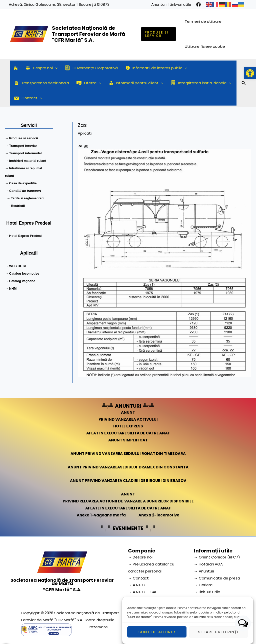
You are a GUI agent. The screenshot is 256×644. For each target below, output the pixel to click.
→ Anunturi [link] (204, 571)
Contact (28, 98)
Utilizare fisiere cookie (205, 46)
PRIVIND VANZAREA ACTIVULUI (128, 419)
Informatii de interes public (156, 68)
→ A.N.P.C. (137, 585)
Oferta (89, 83)
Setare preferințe (219, 636)
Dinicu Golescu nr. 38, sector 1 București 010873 (67, 4)
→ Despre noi (140, 557)
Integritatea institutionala (201, 83)
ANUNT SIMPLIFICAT (128, 440)
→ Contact (138, 578)
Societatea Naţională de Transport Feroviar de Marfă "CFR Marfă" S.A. (89, 34)
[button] (250, 73)
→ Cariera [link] (203, 585)
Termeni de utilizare (203, 21)
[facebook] (198, 5)
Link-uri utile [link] (180, 4)
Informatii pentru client (136, 83)
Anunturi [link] (159, 4)
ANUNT (128, 412)
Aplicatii (85, 133)
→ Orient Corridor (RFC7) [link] (217, 557)
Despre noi (41, 68)
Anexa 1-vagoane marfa (101, 515)
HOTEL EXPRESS (128, 426)
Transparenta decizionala (41, 83)
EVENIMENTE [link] (128, 528)
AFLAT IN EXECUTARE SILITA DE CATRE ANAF (128, 433)
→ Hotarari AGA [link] (208, 564)
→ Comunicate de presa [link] (217, 578)
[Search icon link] (244, 84)
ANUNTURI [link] (128, 406)
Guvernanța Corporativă (91, 68)
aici (244, 621)
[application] (55, 68)
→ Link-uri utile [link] (207, 592)
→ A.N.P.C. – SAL (142, 592)
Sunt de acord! (157, 636)
